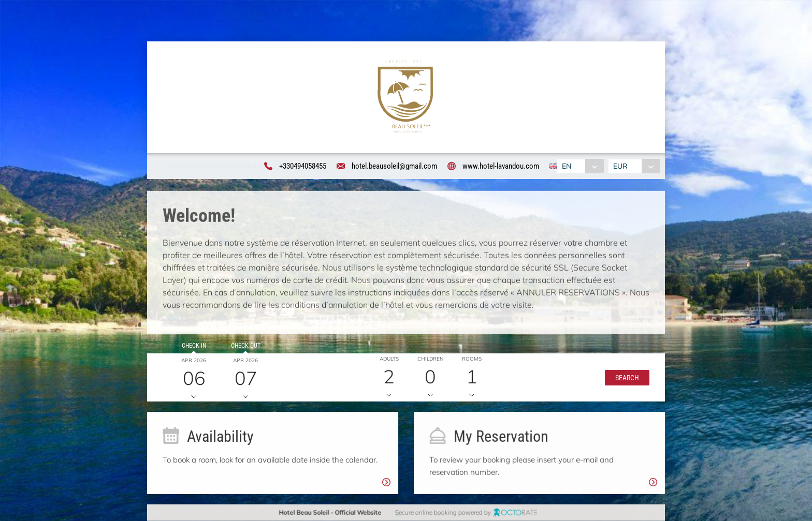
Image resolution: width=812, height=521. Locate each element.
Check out (244, 347)
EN (566, 166)
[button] (625, 379)
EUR (621, 166)
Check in (192, 347)
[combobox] (580, 166)
